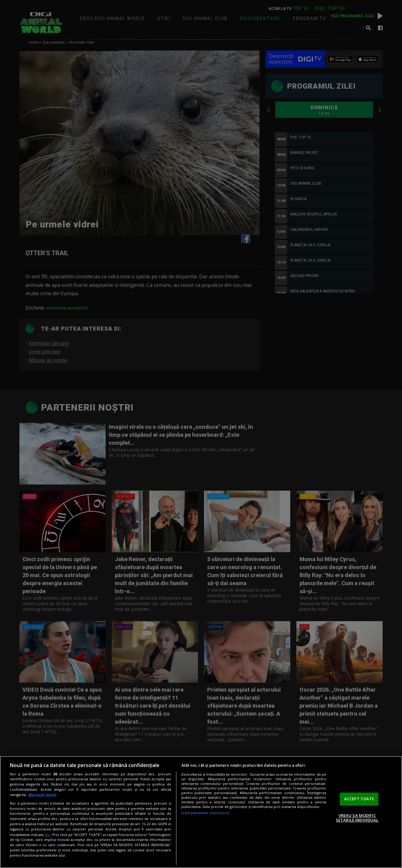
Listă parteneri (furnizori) (205, 813)
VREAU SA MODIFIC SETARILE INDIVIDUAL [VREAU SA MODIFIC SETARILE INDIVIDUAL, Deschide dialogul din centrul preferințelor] (357, 818)
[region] (201, 812)
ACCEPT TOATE (359, 799)
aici (48, 835)
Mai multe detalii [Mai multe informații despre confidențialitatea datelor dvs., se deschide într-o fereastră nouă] (42, 795)
